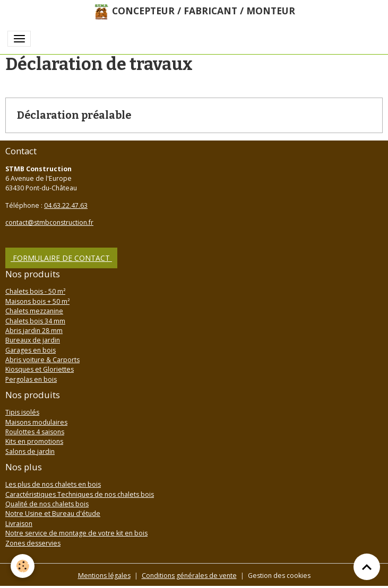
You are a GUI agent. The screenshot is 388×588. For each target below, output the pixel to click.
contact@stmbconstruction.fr (49, 222)
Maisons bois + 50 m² (37, 301)
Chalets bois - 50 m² (35, 291)
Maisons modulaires (36, 422)
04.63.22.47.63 (66, 205)
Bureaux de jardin (33, 340)
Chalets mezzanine (34, 311)
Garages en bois (31, 350)
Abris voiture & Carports (42, 360)
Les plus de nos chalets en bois (53, 484)
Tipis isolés (22, 412)
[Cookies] (23, 566)
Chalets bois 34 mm (35, 321)
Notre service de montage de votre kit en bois (76, 533)
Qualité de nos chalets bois (47, 504)
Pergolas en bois (31, 379)
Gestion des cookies (279, 576)
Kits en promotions (34, 441)
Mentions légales (104, 576)
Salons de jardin (30, 451)
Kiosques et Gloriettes (40, 369)
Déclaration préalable (74, 115)
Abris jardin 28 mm (34, 331)
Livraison (19, 524)
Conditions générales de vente (189, 576)
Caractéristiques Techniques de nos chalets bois (80, 494)
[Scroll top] (367, 567)
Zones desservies (33, 543)
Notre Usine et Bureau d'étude (53, 514)
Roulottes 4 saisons (35, 432)
